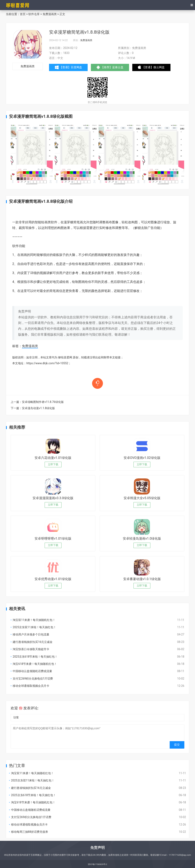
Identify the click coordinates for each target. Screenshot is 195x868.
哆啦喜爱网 (65, 357)
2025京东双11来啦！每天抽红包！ (34, 627)
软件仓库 (34, 14)
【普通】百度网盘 (69, 67)
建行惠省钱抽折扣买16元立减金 (33, 642)
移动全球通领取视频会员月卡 (31, 686)
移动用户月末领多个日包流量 (31, 634)
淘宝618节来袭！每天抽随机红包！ (35, 664)
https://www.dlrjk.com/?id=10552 (47, 363)
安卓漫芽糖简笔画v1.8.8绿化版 (79, 32)
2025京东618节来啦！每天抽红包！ (35, 657)
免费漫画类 (50, 14)
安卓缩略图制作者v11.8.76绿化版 (43, 402)
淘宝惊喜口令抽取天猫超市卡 (31, 649)
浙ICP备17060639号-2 (97, 864)
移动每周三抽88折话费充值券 (30, 832)
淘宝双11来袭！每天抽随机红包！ (34, 620)
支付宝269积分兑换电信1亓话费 (33, 679)
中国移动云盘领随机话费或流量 (32, 671)
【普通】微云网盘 (157, 68)
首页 (23, 14)
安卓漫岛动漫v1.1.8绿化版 (38, 408)
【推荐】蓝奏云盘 (113, 68)
